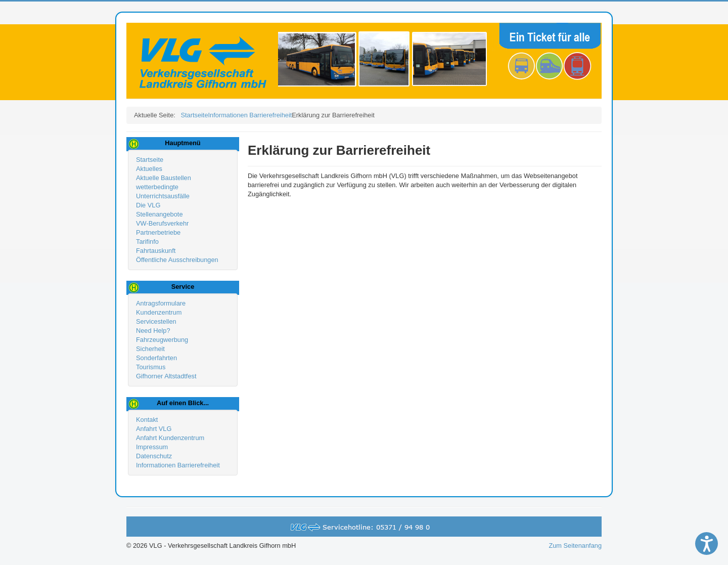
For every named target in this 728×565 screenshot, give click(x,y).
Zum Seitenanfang (575, 546)
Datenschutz (154, 456)
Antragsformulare (161, 303)
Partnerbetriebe (158, 232)
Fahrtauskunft (156, 251)
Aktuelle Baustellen (164, 178)
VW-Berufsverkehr (162, 223)
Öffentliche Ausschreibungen (177, 260)
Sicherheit (150, 349)
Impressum (152, 447)
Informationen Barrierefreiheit (178, 465)
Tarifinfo (147, 242)
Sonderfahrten (156, 358)
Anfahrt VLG (154, 429)
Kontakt (147, 420)
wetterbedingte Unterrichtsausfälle (163, 191)
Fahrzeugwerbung (162, 340)
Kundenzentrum (159, 312)
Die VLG (148, 205)
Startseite (150, 160)
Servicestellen (156, 321)
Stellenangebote (160, 214)
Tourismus (151, 367)
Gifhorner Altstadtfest (166, 376)
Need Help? (153, 331)
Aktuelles (149, 169)
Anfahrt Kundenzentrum (170, 438)
